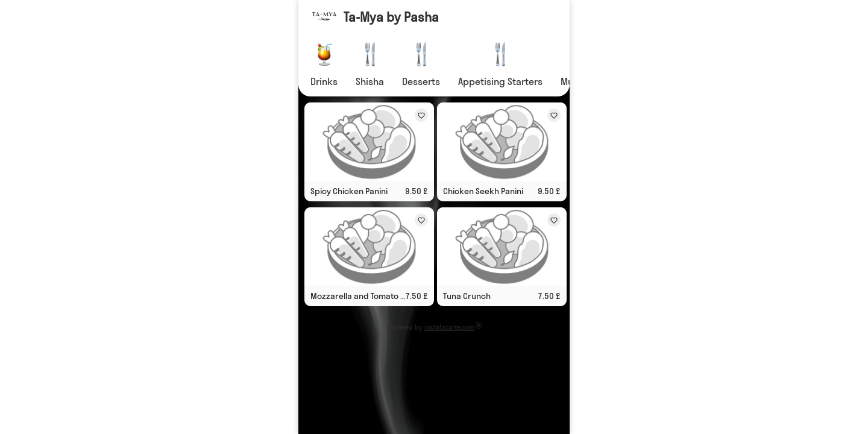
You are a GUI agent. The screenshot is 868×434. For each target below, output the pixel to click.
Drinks (324, 81)
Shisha (370, 81)
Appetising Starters (500, 81)
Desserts (421, 81)
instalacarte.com (450, 327)
